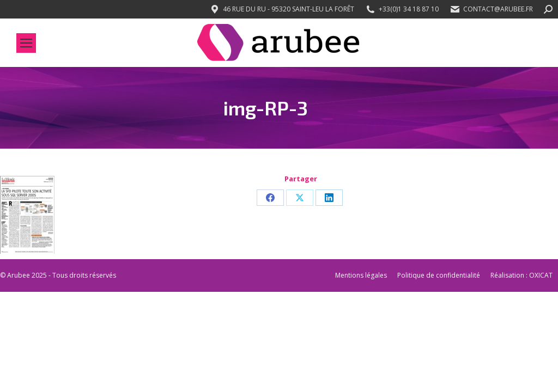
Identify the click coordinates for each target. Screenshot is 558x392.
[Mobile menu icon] (26, 43)
